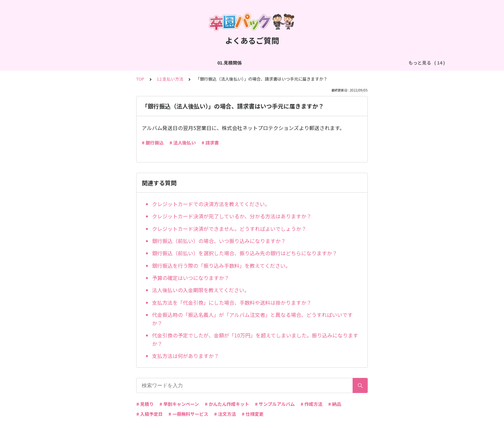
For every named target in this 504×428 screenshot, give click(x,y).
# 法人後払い (183, 143)
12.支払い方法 (170, 79)
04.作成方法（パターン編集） (250, 63)
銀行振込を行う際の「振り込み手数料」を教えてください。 (221, 266)
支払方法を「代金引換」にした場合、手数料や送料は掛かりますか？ (232, 302)
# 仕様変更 (253, 414)
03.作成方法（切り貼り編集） (181, 63)
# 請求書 (210, 143)
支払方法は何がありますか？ (185, 356)
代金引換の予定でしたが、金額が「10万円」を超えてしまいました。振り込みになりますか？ (255, 339)
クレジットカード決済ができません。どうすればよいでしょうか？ (229, 229)
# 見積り (145, 404)
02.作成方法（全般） (120, 63)
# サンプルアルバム (275, 404)
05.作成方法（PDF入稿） (315, 63)
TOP (140, 79)
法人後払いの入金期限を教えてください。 (201, 290)
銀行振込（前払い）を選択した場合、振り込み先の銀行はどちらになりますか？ (245, 253)
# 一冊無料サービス (188, 414)
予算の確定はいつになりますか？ (191, 278)
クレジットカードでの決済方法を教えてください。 (211, 204)
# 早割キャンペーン (179, 404)
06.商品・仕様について (373, 63)
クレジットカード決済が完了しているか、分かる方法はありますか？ (232, 216)
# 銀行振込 (153, 143)
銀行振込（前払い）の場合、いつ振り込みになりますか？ (219, 241)
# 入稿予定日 (149, 414)
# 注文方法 (225, 414)
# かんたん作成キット (227, 404)
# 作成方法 (311, 404)
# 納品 (335, 404)
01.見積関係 (78, 63)
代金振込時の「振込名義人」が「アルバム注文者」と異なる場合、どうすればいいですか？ (252, 319)
